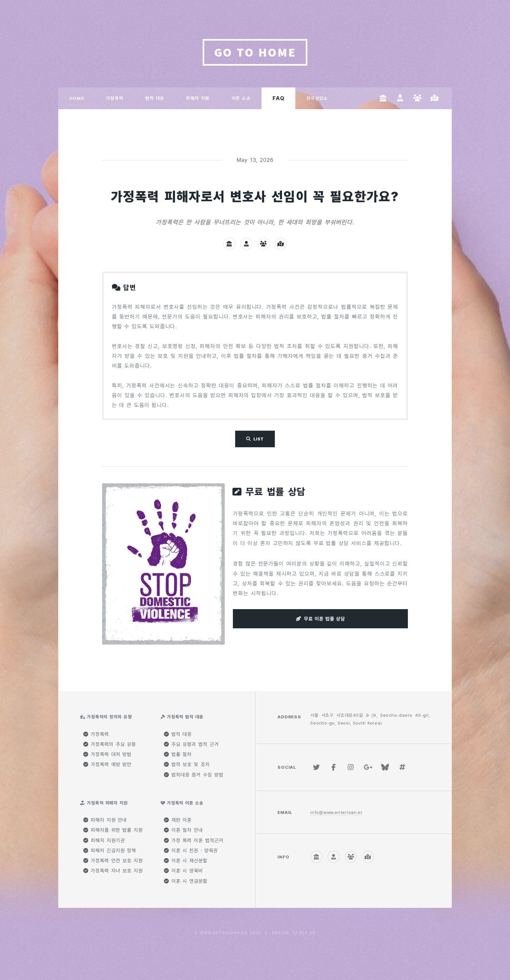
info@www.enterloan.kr (336, 812)
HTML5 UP (304, 933)
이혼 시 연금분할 (186, 881)
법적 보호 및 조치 (187, 764)
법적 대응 (155, 98)
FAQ (279, 98)
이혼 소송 (241, 98)
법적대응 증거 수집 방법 (194, 775)
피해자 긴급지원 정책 (110, 851)
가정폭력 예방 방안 (107, 764)
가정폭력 (115, 98)
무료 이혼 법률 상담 (324, 619)
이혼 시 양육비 (183, 871)
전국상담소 (317, 98)
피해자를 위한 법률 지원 (113, 830)
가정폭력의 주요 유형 (110, 744)
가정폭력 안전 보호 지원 (113, 861)
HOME (77, 98)
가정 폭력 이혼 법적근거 (194, 841)
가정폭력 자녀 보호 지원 (113, 871)
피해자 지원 (198, 98)
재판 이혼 (178, 820)
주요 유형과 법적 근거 (191, 744)
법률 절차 (178, 754)
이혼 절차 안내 (183, 830)
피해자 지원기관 (104, 841)
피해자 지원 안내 (105, 820)
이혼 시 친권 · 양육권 (191, 851)
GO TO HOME (255, 52)
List (259, 439)
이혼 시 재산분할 (186, 861)
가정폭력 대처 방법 (107, 754)
